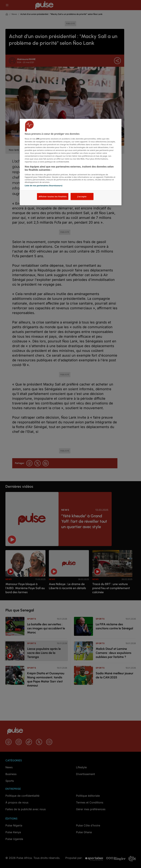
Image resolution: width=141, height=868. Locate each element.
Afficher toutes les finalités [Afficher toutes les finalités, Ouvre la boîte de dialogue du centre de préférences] (53, 196)
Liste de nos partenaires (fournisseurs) (44, 185)
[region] (71, 162)
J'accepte (82, 196)
